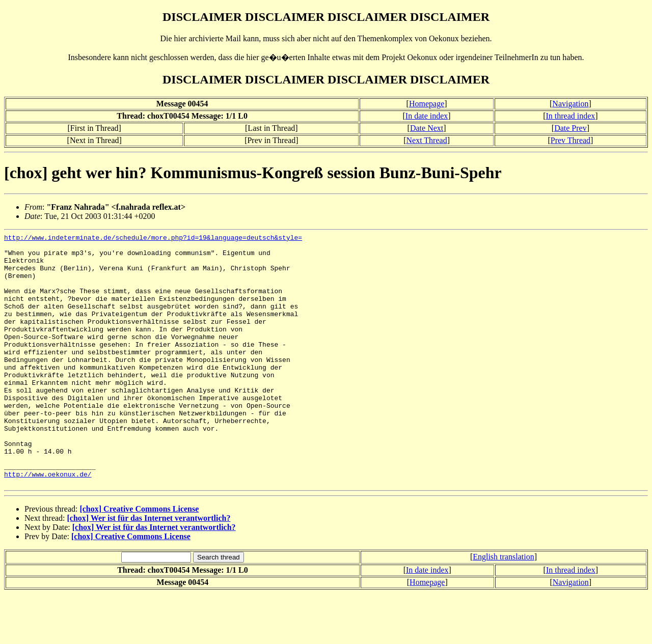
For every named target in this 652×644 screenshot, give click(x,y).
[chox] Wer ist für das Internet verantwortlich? (149, 568)
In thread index (570, 116)
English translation (503, 607)
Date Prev (570, 128)
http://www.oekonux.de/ (48, 523)
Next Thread (427, 140)
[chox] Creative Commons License (139, 559)
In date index (427, 116)
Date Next (427, 128)
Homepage (427, 104)
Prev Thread (570, 140)
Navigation (570, 104)
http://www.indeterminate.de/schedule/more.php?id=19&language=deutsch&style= (153, 239)
